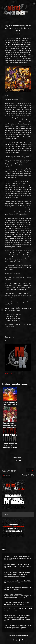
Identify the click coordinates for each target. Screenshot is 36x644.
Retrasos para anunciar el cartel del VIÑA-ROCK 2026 (17, 582)
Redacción (9, 374)
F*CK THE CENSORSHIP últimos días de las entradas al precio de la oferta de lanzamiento (18, 627)
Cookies (10, 635)
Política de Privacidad (21, 635)
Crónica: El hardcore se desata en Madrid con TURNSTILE (17, 588)
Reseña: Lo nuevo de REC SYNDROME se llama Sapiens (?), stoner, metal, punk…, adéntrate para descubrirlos (17, 617)
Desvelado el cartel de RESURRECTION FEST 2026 (18, 610)
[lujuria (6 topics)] (4, 549)
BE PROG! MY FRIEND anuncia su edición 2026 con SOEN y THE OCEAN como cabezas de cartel (17, 574)
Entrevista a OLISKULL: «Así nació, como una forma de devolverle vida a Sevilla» (17, 557)
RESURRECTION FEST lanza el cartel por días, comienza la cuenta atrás (17, 565)
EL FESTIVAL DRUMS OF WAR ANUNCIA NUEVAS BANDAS (16, 603)
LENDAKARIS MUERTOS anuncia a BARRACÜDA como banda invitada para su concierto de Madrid (17, 596)
